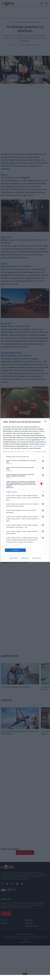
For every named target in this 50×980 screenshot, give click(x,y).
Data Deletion (13, 558)
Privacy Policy (36, 558)
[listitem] (25, 457)
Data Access (25, 558)
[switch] (42, 461)
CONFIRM (15, 550)
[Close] (46, 422)
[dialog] (25, 490)
